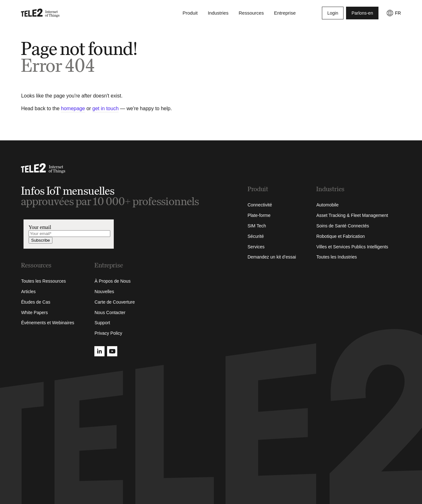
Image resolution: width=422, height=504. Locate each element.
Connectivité (260, 205)
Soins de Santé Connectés (343, 226)
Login (333, 14)
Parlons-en (362, 14)
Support (102, 323)
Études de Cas (36, 302)
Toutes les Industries (337, 257)
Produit (190, 14)
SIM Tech (257, 226)
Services (256, 247)
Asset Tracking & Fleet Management (352, 215)
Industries (218, 14)
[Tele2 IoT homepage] (40, 14)
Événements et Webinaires (48, 323)
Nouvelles (104, 292)
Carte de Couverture (115, 302)
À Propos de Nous (112, 281)
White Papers (34, 312)
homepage (73, 108)
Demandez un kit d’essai (272, 257)
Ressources (251, 14)
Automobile (327, 205)
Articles (28, 292)
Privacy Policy (108, 333)
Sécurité (256, 236)
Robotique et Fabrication (340, 236)
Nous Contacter (110, 312)
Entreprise (285, 14)
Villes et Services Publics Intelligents (352, 247)
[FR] (394, 14)
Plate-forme (259, 215)
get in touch (106, 108)
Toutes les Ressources (43, 281)
